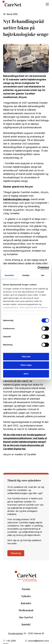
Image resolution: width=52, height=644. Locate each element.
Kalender (26, 603)
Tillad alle (26, 357)
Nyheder (26, 596)
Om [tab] (43, 275)
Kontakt (26, 624)
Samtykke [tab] (9, 275)
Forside (26, 589)
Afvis (26, 374)
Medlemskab (26, 610)
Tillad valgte (26, 365)
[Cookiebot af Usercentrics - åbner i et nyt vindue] (37, 268)
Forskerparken (16, 633)
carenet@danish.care (38, 641)
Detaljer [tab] (26, 275)
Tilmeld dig (16, 553)
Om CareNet (26, 617)
